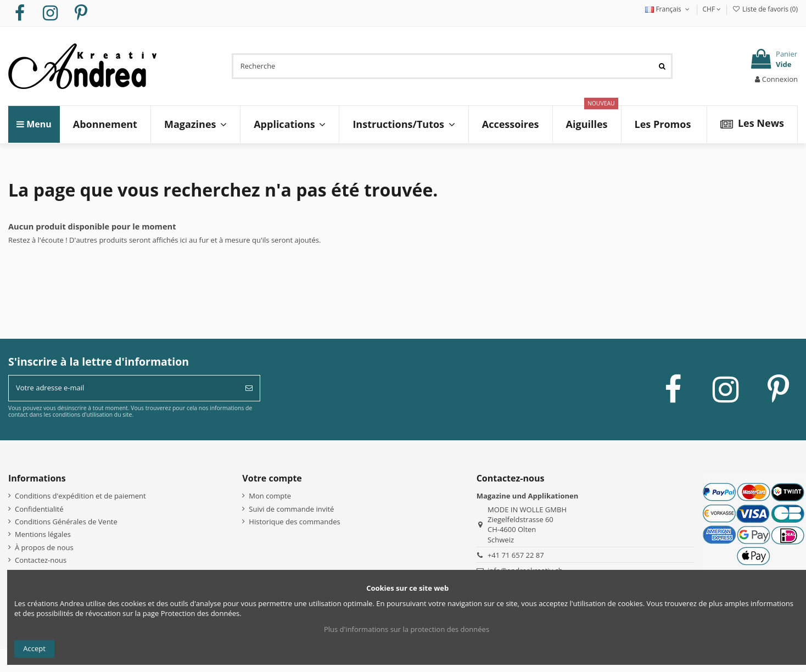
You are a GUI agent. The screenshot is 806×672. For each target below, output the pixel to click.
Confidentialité (39, 509)
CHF (712, 9)
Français (668, 9)
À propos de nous (44, 547)
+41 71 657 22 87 (516, 555)
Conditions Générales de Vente (66, 522)
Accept (34, 648)
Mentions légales (43, 534)
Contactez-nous (41, 560)
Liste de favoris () (765, 9)
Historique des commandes (294, 522)
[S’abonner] (249, 388)
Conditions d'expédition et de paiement (80, 496)
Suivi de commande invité (291, 509)
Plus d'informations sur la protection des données (407, 629)
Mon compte (270, 496)
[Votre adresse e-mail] (124, 388)
